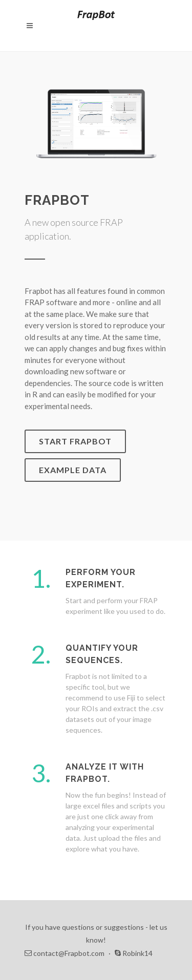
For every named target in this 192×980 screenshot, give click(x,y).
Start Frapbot (75, 441)
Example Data (73, 470)
